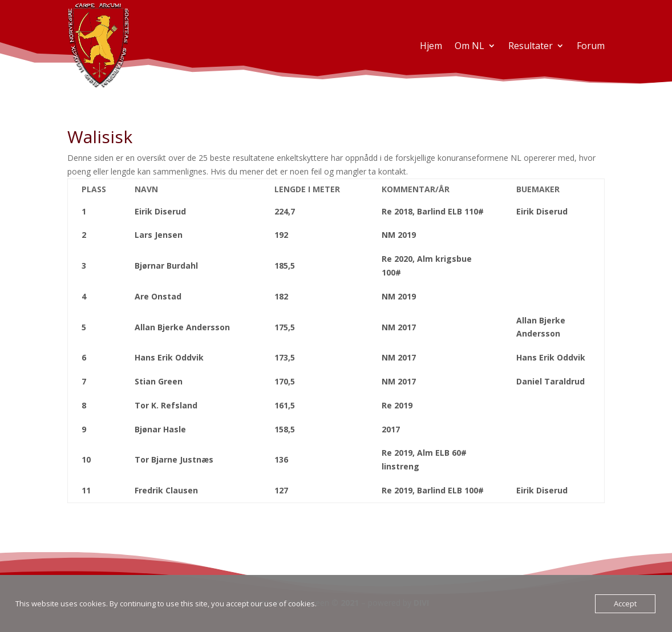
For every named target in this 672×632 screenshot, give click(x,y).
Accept (625, 603)
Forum (591, 46)
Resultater (531, 46)
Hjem (431, 46)
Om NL (469, 46)
